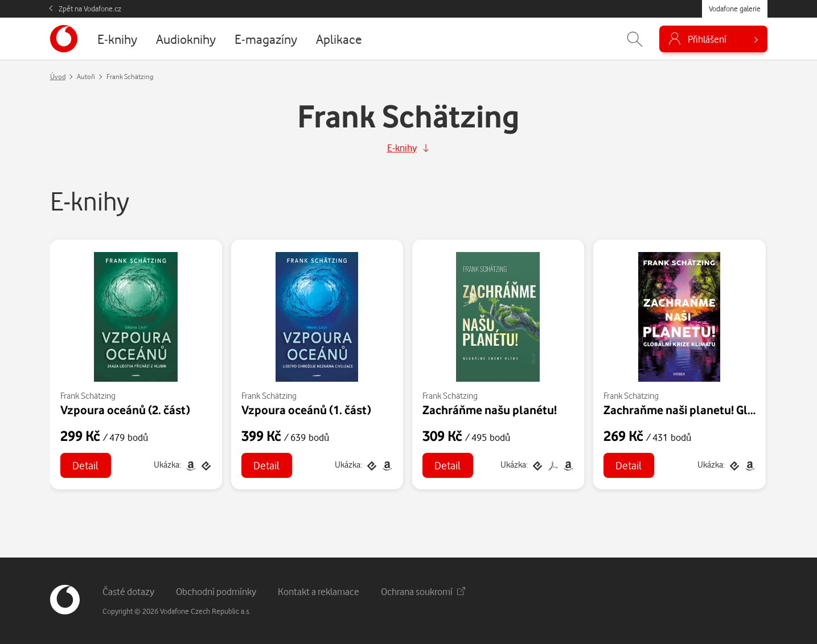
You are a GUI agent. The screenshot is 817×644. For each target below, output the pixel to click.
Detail (85, 465)
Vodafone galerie (735, 9)
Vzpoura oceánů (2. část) (125, 410)
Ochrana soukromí (423, 591)
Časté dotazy (128, 591)
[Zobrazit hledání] (635, 39)
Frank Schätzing (88, 396)
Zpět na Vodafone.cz (90, 9)
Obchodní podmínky (216, 591)
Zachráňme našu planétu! (490, 410)
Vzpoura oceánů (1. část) (306, 410)
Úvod (58, 77)
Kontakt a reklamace (319, 591)
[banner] (64, 39)
